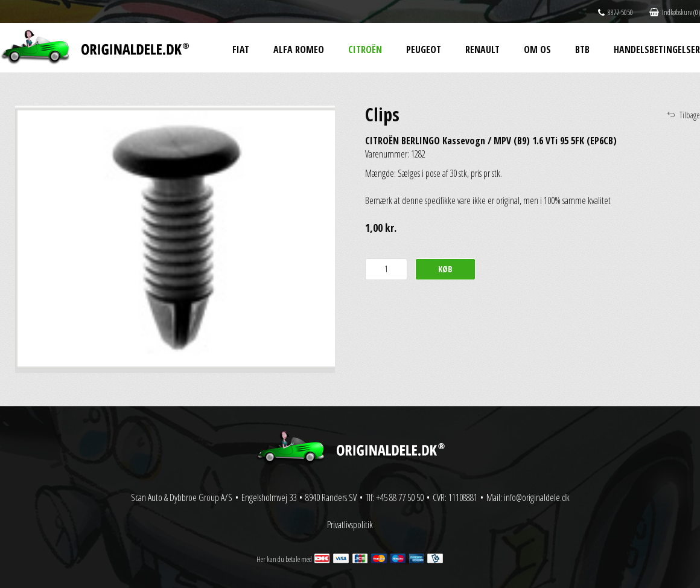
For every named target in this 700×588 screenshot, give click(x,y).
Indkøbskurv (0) (675, 12)
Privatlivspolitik (350, 525)
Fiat (241, 50)
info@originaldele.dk (537, 497)
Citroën (365, 50)
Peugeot (424, 50)
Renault (482, 50)
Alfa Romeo (299, 50)
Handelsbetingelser (657, 50)
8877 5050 (616, 12)
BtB (582, 50)
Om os (537, 50)
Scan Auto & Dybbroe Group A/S (182, 497)
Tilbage (690, 115)
